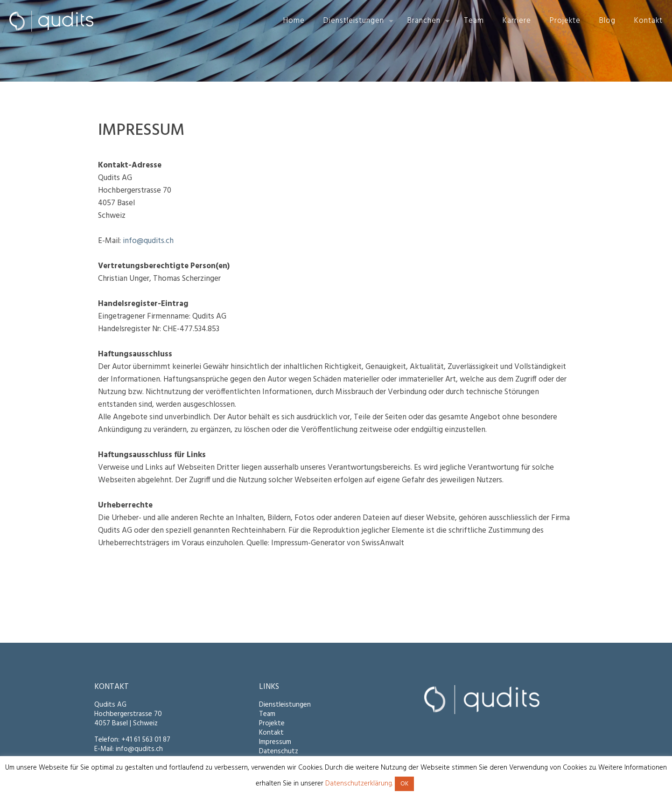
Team (267, 714)
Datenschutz (279, 751)
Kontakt (271, 733)
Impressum (275, 742)
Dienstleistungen (285, 705)
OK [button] (404, 784)
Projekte (272, 723)
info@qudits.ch (148, 241)
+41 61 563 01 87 (146, 740)
